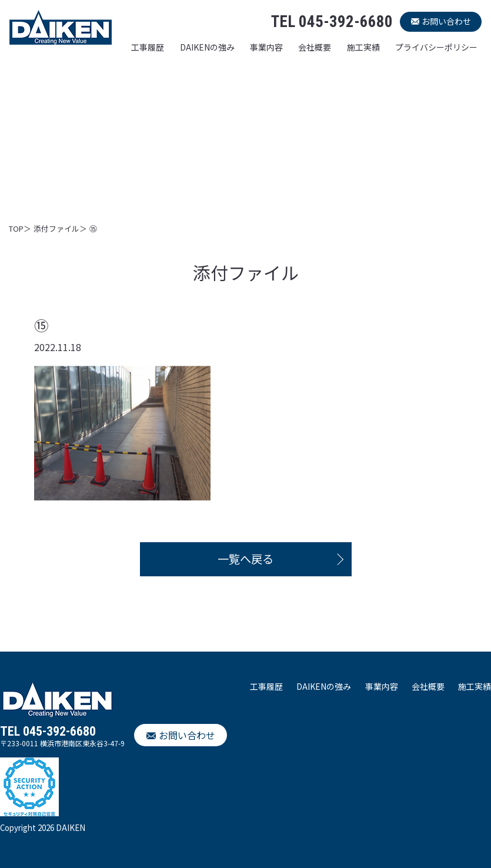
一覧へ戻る (245, 559)
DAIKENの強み (207, 47)
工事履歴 (148, 47)
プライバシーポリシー (436, 47)
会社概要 (315, 47)
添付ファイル (56, 228)
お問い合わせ (446, 21)
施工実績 (363, 47)
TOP (16, 228)
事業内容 (266, 47)
